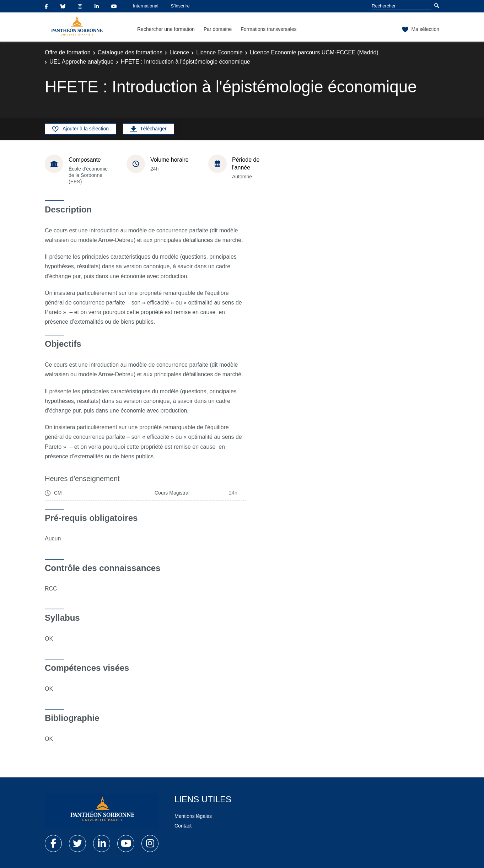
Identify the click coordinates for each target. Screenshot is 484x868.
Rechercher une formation (166, 29)
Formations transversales (268, 29)
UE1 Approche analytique (82, 62)
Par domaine (218, 29)
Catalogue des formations (130, 52)
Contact (183, 826)
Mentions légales (193, 816)
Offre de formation (68, 52)
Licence (179, 52)
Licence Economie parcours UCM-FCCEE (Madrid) (314, 52)
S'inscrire (180, 6)
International (146, 6)
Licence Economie (219, 52)
